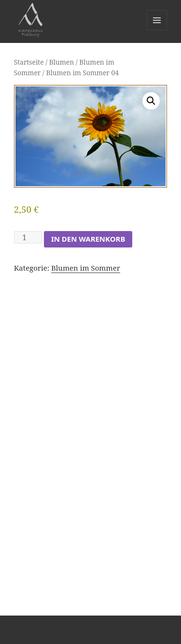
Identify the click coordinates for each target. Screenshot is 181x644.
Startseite (29, 62)
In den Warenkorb (88, 239)
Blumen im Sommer (86, 268)
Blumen (62, 62)
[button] (151, 101)
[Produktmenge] (28, 237)
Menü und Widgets (157, 30)
